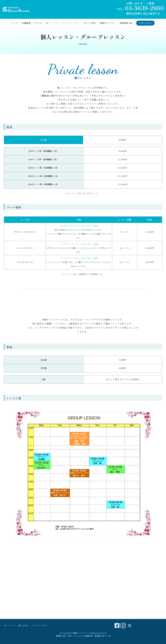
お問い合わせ (145, 23)
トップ (15, 23)
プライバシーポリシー (40, 625)
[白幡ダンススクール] (16, 9)
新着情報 (124, 23)
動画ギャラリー (108, 23)
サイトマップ (9, 625)
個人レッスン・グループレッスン (62, 23)
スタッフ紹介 (90, 23)
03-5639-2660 (144, 8)
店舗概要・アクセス (32, 23)
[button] (131, 23)
